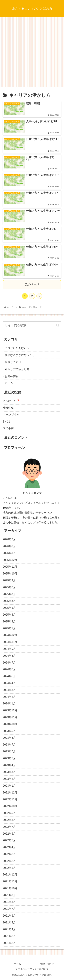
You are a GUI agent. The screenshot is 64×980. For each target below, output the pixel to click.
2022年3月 (9, 854)
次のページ (32, 284)
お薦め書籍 (12, 376)
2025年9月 (9, 580)
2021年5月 (9, 922)
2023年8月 (9, 738)
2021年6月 (9, 916)
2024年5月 (9, 676)
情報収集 (8, 408)
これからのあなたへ (17, 348)
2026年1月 (9, 553)
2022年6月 (9, 834)
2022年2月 (9, 861)
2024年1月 (9, 703)
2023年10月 (10, 724)
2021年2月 (9, 943)
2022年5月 (9, 840)
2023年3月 (9, 772)
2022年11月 (10, 799)
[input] (32, 325)
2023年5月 (9, 758)
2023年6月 (9, 751)
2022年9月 (9, 813)
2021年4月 (9, 929)
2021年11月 (10, 881)
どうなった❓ (11, 401)
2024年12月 (10, 635)
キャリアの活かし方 (17, 369)
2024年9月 (9, 649)
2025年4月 (9, 615)
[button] (58, 325)
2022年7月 (9, 827)
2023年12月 (10, 710)
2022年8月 (9, 820)
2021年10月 (10, 888)
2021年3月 (9, 936)
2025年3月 (9, 622)
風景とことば (13, 362)
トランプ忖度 (11, 415)
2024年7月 (9, 663)
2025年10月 (10, 574)
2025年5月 (9, 608)
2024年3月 (9, 690)
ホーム (9, 383)
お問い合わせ (47, 964)
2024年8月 (9, 656)
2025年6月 (9, 601)
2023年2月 (9, 779)
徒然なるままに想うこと (20, 355)
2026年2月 (9, 546)
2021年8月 (9, 902)
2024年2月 (9, 697)
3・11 (6, 422)
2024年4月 (9, 683)
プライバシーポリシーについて (32, 969)
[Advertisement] (32, 53)
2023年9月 (9, 731)
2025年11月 (10, 567)
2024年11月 (10, 642)
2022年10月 (10, 806)
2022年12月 (10, 793)
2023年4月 (9, 765)
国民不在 (8, 428)
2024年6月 (9, 669)
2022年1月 (9, 868)
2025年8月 (9, 587)
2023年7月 (9, 745)
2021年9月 (9, 895)
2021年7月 (9, 909)
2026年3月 (9, 539)
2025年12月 (10, 560)
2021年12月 (10, 875)
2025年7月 (9, 594)
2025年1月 (9, 628)
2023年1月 (9, 786)
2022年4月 (9, 847)
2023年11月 (10, 717)
